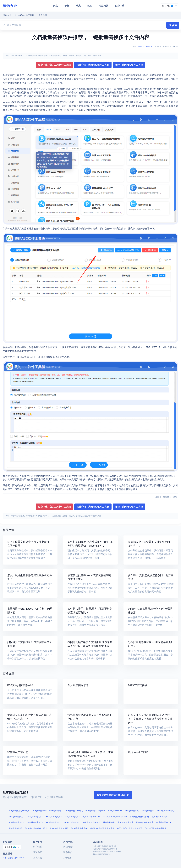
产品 (55, 6)
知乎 (16, 858)
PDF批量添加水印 (16, 822)
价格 (67, 6)
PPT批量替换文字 (35, 817)
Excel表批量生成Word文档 (36, 828)
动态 (78, 6)
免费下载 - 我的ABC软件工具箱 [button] (54, 65)
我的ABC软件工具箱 (25, 15)
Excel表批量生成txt (79, 828)
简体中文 (141, 47)
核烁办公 (10, 6)
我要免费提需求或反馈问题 (113, 795)
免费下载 (120, 6)
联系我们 (68, 852)
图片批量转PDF (15, 828)
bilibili (22, 858)
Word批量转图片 (132, 811)
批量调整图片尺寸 (125, 822)
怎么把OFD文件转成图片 (156, 828)
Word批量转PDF (115, 811)
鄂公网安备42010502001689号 (110, 852)
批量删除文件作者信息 (139, 817)
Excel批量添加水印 (72, 822)
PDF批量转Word (40, 811)
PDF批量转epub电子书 (95, 811)
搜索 (173, 25)
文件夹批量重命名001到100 (115, 817)
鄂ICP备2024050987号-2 (107, 849)
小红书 (10, 858)
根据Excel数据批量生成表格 (102, 828)
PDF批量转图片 (56, 811)
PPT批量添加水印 (53, 822)
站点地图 (38, 858)
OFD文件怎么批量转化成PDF (130, 828)
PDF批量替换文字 (73, 817)
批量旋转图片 (109, 822)
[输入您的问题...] (86, 25)
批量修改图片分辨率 (145, 822)
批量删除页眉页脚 (160, 817)
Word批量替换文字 (17, 817)
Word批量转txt (148, 811)
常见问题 (103, 6)
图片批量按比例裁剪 (92, 822)
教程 (90, 6)
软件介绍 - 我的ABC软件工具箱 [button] (93, 65)
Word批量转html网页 (166, 811)
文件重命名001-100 (91, 817)
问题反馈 (68, 847)
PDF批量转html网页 (74, 811)
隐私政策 (38, 852)
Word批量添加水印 (35, 822)
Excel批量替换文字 (54, 817)
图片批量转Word (164, 822)
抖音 (4, 858)
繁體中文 (149, 47)
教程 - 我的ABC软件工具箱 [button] (129, 65)
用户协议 (38, 847)
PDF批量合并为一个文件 (19, 811)
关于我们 (68, 858)
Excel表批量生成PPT (59, 828)
